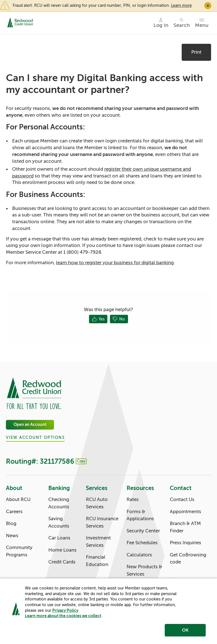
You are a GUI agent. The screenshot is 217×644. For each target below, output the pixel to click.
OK (185, 631)
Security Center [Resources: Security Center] (143, 531)
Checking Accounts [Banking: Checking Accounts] (59, 503)
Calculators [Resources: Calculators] (139, 555)
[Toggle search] (182, 23)
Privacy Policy (65, 611)
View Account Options (35, 438)
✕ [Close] (208, 6)
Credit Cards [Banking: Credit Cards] (62, 562)
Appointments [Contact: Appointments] (185, 512)
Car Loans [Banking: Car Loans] (59, 538)
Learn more (181, 5)
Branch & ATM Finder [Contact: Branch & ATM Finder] (185, 527)
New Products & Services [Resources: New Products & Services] (144, 570)
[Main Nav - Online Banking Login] (161, 23)
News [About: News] (12, 536)
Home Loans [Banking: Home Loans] (62, 550)
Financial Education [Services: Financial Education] (97, 561)
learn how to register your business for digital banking (115, 263)
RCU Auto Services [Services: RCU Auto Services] (97, 503)
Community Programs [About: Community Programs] (19, 551)
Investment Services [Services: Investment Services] (98, 542)
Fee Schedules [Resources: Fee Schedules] (142, 543)
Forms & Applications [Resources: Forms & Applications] (140, 515)
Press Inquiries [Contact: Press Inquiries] (185, 543)
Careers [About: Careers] (14, 512)
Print (196, 52)
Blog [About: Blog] (11, 523)
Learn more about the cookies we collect (63, 616)
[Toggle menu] (202, 23)
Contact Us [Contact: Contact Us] (182, 499)
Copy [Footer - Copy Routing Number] (81, 461)
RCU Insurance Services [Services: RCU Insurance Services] (102, 522)
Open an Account (30, 425)
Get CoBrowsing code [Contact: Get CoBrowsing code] (188, 559)
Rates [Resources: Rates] (133, 499)
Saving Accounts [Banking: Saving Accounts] (59, 522)
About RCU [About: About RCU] (18, 499)
